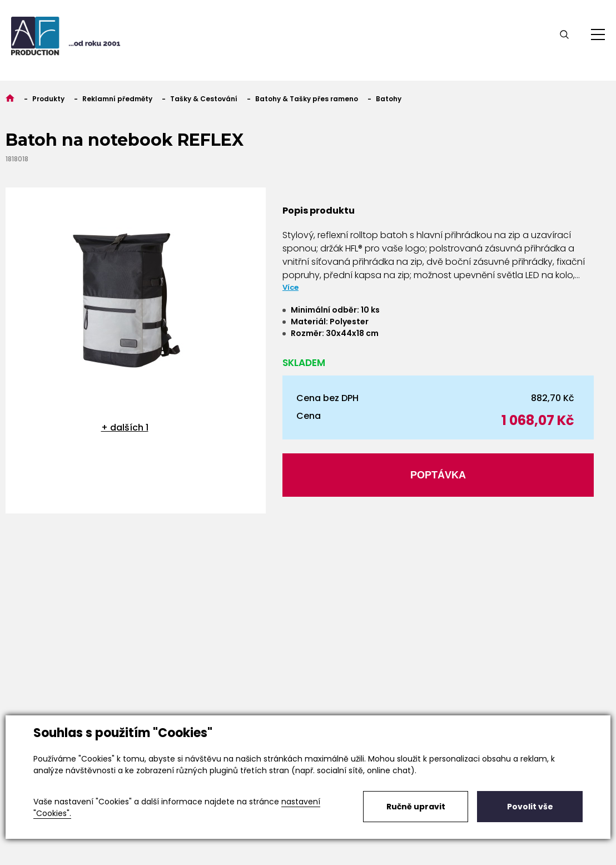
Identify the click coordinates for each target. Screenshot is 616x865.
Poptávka (438, 475)
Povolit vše (530, 807)
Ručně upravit (416, 807)
